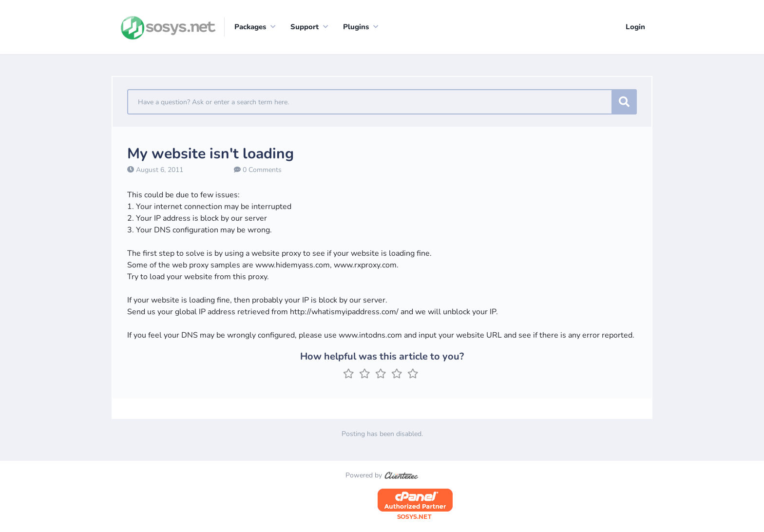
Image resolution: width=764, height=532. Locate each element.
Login (635, 27)
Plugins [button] (356, 27)
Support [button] (305, 27)
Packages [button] (250, 27)
